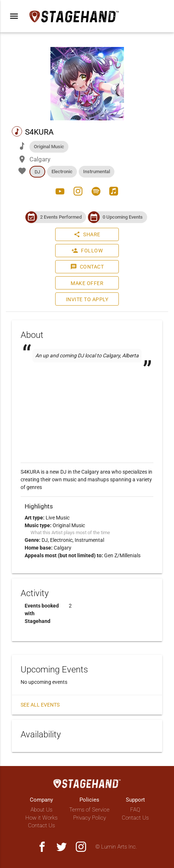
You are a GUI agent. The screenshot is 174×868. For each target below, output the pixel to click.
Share (87, 234)
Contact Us (41, 825)
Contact (87, 267)
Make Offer (87, 283)
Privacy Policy (90, 818)
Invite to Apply (87, 299)
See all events (40, 705)
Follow (87, 251)
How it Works (41, 818)
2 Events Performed (61, 217)
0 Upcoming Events (123, 217)
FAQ (135, 810)
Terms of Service (89, 810)
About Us (41, 810)
